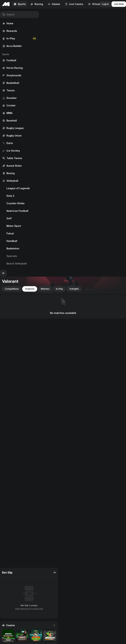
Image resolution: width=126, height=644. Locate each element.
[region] (19, 139)
